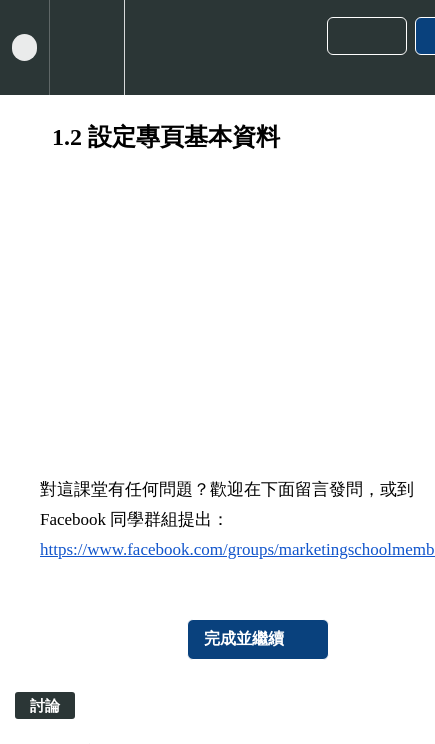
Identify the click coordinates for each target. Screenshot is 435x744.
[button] (24, 47)
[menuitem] (86, 47)
